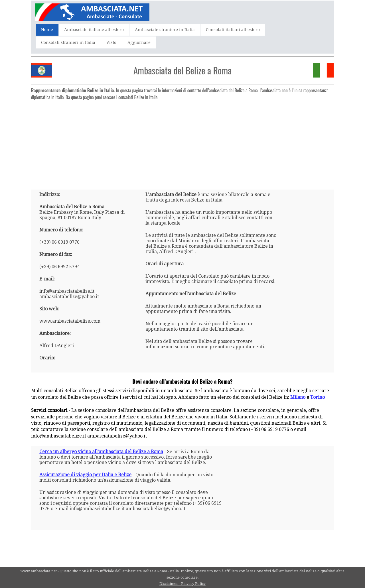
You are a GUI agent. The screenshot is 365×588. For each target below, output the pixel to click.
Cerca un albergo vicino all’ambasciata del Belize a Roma (101, 452)
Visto (111, 42)
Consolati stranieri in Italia (68, 42)
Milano (298, 397)
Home (47, 30)
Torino (318, 397)
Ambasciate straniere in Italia (165, 30)
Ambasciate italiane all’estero (94, 30)
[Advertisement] (182, 143)
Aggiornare (139, 42)
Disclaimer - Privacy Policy (182, 584)
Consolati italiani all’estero (233, 30)
